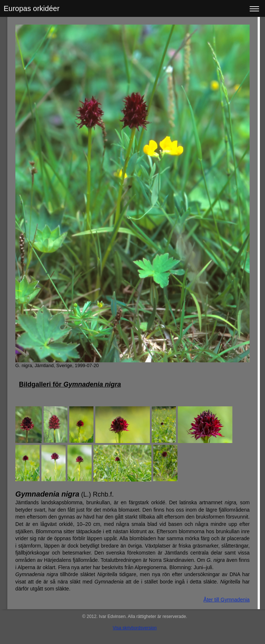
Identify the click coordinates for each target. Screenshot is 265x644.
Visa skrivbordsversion (135, 628)
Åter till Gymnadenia (227, 600)
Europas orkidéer (32, 8)
